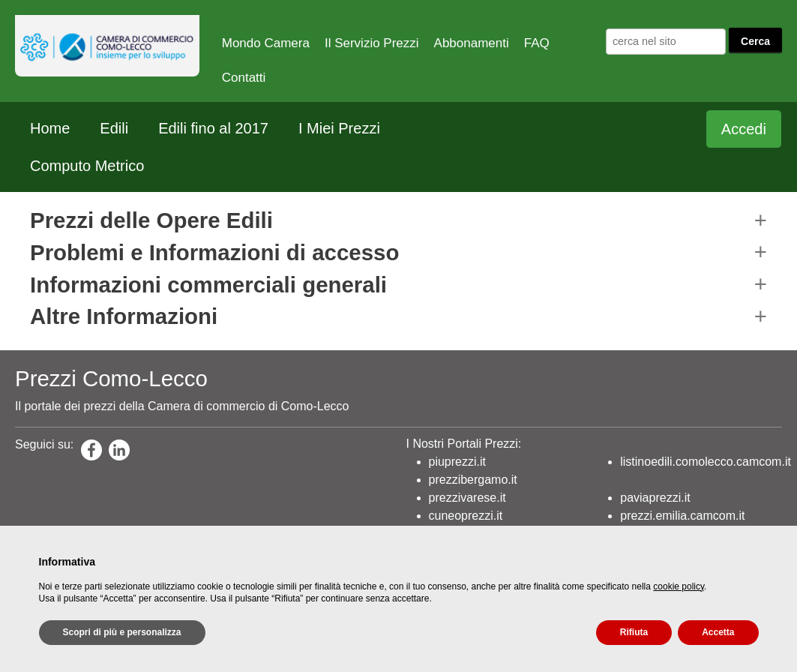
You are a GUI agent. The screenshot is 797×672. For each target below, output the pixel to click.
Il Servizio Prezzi (372, 43)
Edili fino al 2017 (213, 128)
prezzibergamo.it (473, 480)
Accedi (744, 129)
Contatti (244, 78)
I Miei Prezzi (339, 128)
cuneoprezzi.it (466, 516)
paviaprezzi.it (655, 498)
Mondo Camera (266, 43)
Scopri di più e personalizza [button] (122, 632)
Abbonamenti (472, 43)
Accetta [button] (718, 632)
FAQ (537, 43)
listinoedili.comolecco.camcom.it (706, 462)
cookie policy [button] (679, 586)
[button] (398, 220)
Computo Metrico (87, 166)
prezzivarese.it (467, 498)
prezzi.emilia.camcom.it (682, 516)
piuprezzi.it (457, 462)
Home (50, 128)
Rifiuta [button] (634, 632)
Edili (114, 128)
